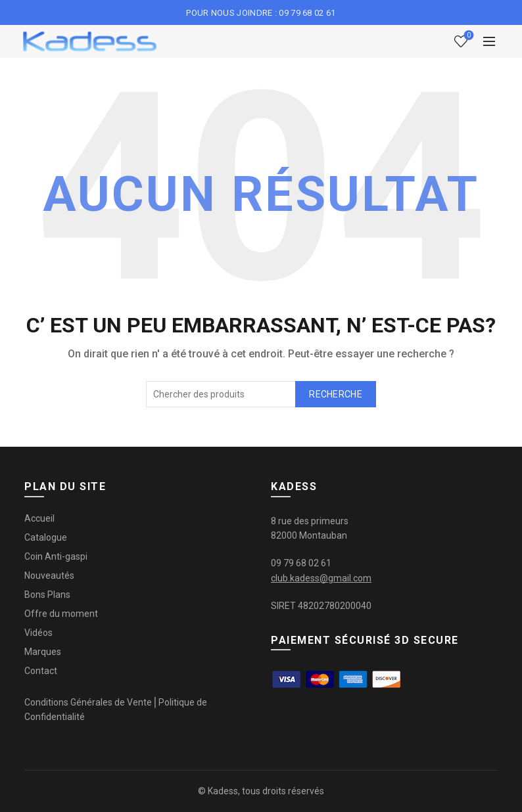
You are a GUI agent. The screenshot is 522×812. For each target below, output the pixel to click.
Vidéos (38, 633)
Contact (41, 671)
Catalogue (46, 537)
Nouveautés (49, 575)
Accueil (39, 518)
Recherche (336, 394)
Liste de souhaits (468, 36)
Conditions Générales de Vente (88, 702)
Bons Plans (47, 595)
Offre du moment (61, 614)
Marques (43, 652)
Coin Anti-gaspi (56, 556)
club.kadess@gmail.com (321, 578)
